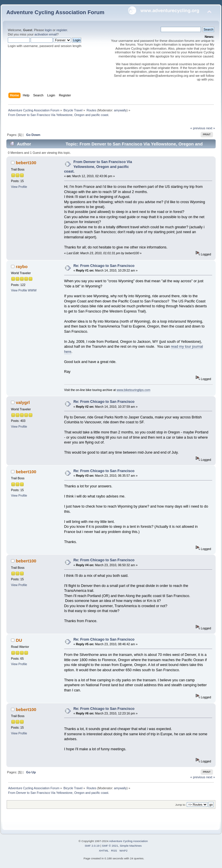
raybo (22, 266)
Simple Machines (131, 846)
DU (19, 640)
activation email (46, 34)
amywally (120, 110)
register (62, 30)
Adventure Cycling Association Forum (55, 12)
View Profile (19, 187)
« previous (198, 128)
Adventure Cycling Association (128, 841)
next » (211, 128)
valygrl (23, 402)
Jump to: (181, 805)
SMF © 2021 (110, 846)
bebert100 (26, 163)
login (48, 30)
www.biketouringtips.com (133, 390)
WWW (32, 290)
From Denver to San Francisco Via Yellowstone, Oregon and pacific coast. (98, 167)
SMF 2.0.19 (92, 846)
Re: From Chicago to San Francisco (104, 266)
